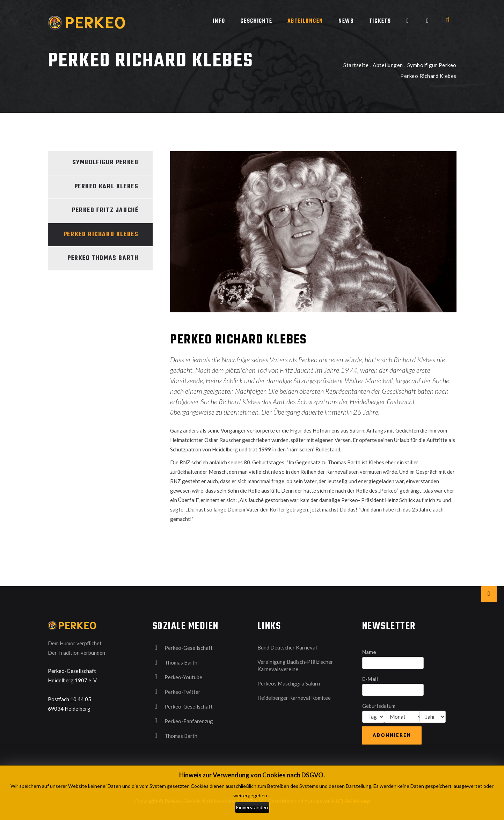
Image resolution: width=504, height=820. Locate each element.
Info (219, 21)
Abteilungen (305, 21)
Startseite (356, 65)
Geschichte (256, 21)
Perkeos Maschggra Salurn (289, 683)
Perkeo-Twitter (177, 691)
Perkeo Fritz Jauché (105, 211)
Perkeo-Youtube (177, 677)
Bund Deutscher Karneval (287, 647)
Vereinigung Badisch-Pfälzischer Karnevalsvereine (295, 665)
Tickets (380, 21)
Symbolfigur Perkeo (432, 65)
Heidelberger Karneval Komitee (294, 698)
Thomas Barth (175, 662)
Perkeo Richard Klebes (101, 235)
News (346, 21)
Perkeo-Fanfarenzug (183, 721)
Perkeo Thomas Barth (103, 258)
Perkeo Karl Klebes (107, 187)
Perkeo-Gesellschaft (183, 647)
